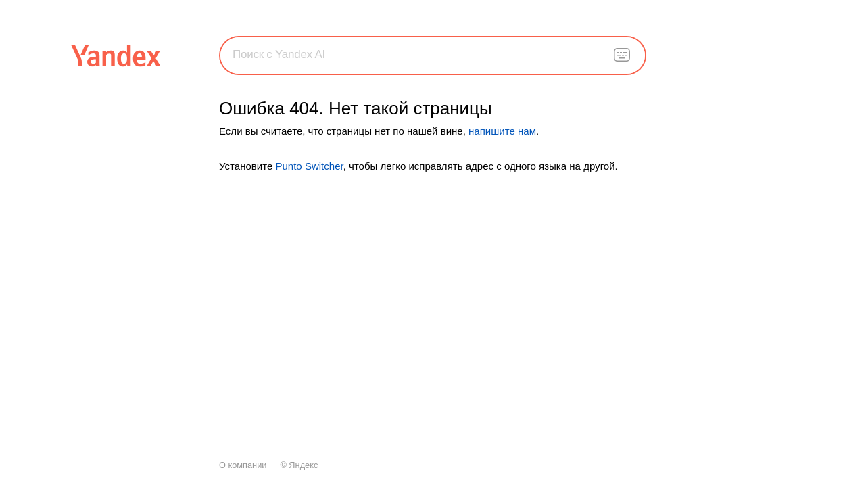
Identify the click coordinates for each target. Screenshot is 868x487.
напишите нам (502, 131)
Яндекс (303, 465)
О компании (243, 465)
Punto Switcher (309, 166)
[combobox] (433, 55)
